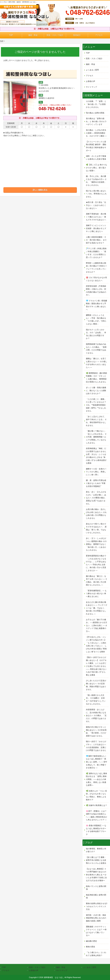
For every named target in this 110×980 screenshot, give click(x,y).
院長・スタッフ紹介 (55, 35)
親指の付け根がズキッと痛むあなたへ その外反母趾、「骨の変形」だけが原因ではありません (96, 731)
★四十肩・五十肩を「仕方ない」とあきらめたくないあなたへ (96, 205)
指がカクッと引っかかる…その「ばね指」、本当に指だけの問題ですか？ (96, 334)
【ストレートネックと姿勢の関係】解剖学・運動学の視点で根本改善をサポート (96, 146)
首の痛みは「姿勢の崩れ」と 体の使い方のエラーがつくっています (96, 121)
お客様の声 (91, 81)
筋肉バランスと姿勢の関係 (96, 888)
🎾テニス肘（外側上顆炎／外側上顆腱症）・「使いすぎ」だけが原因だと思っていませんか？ (96, 253)
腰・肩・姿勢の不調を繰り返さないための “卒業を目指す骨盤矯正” (96, 483)
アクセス (99, 35)
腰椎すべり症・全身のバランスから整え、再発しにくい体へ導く (96, 472)
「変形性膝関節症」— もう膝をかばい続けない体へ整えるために (96, 594)
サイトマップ (91, 87)
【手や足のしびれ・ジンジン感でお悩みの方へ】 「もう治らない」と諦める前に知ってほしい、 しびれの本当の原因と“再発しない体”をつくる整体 (96, 644)
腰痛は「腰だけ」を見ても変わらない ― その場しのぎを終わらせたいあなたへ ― (97, 363)
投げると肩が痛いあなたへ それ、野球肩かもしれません (96, 194)
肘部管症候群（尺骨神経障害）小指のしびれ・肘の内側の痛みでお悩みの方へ (96, 291)
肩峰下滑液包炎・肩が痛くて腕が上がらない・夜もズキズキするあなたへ (96, 217)
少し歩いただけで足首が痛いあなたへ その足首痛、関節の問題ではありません (96, 685)
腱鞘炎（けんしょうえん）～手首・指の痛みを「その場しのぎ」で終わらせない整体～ (96, 320)
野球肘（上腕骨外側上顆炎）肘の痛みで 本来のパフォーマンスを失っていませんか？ (96, 267)
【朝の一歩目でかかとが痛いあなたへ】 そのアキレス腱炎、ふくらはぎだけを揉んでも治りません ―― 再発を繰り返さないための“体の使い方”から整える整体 (96, 666)
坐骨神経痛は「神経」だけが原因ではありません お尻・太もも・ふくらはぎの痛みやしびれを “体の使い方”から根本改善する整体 (96, 456)
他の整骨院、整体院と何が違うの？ (96, 850)
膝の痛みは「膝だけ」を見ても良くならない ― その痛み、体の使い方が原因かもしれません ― (97, 581)
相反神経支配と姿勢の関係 (96, 896)
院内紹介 (77, 35)
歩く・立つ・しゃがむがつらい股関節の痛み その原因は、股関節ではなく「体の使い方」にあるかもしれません (96, 544)
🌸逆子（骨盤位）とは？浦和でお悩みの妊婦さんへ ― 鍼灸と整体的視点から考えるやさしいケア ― (97, 815)
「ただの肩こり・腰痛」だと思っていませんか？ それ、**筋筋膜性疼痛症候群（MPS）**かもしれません (96, 405)
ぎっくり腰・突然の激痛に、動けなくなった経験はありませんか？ (96, 390)
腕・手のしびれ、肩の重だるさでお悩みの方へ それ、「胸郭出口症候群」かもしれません (96, 181)
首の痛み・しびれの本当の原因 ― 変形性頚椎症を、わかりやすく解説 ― (96, 133)
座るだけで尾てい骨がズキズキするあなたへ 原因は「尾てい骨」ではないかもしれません (96, 528)
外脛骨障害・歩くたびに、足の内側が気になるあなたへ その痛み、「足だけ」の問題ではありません (96, 715)
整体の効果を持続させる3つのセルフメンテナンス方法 (97, 906)
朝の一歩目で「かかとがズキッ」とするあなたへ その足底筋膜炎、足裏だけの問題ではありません (96, 746)
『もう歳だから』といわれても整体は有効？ (96, 954)
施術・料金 (33, 35)
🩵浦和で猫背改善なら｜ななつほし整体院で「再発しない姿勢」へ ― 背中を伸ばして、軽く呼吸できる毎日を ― (97, 762)
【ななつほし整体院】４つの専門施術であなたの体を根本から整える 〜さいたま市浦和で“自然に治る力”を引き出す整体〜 (96, 875)
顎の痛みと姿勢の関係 (95, 113)
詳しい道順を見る (40, 190)
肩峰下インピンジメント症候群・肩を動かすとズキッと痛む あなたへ (96, 228)
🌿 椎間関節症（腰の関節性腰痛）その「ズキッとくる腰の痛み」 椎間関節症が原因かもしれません (96, 378)
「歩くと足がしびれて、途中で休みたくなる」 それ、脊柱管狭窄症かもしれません (96, 421)
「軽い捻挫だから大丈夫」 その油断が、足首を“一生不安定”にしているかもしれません (96, 700)
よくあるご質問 (92, 70)
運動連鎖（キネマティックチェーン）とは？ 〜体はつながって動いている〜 (96, 931)
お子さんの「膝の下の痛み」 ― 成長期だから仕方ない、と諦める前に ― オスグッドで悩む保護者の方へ (97, 625)
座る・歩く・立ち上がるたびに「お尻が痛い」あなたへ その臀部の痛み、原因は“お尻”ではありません (96, 498)
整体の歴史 (91, 947)
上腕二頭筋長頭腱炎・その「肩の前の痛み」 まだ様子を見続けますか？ (96, 240)
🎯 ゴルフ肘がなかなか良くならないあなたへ (96, 279)
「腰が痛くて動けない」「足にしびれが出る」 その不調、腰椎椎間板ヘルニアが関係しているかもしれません (96, 437)
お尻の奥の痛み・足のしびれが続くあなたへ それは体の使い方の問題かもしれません (96, 514)
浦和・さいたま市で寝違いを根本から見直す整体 (96, 158)
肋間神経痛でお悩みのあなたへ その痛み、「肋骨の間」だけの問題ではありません (96, 349)
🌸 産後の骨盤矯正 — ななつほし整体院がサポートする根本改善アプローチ (96, 830)
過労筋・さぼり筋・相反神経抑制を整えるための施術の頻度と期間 (96, 918)
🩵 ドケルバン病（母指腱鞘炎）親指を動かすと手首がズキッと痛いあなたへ (96, 305)
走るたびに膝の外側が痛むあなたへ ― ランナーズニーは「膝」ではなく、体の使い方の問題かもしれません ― (97, 608)
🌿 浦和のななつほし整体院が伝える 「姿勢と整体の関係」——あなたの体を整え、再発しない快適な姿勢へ (96, 779)
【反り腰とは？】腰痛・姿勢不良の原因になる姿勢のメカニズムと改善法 (96, 860)
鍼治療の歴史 (91, 941)
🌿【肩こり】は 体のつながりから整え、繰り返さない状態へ (96, 168)
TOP (11, 35)
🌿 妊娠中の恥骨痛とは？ (96, 805)
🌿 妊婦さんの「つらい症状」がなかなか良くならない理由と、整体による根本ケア (96, 795)
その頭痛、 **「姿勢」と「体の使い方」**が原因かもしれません (96, 104)
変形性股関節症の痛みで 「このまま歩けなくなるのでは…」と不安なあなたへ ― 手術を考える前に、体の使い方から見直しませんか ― (96, 563)
